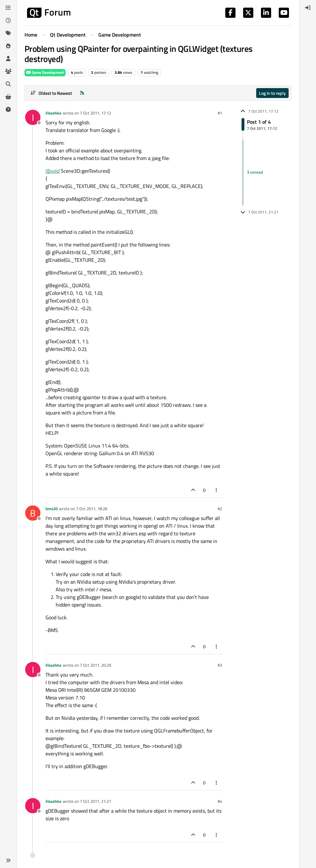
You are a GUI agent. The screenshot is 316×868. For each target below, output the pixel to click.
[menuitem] (308, 8)
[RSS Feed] (82, 93)
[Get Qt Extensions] (8, 97)
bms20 (52, 509)
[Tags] (8, 33)
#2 (220, 509)
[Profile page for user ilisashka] (33, 117)
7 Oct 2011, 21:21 (95, 801)
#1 (220, 113)
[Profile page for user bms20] (33, 513)
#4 (220, 801)
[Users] (8, 59)
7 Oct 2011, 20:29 (95, 665)
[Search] (8, 84)
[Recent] (8, 20)
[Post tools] (217, 490)
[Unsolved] (8, 109)
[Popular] (8, 46)
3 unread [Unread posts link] (255, 172)
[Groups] (8, 71)
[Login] (308, 8)
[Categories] (8, 8)
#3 (220, 665)
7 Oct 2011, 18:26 (92, 509)
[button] (8, 860)
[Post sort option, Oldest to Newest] (51, 93)
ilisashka (53, 113)
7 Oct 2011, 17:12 (95, 113)
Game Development (45, 72)
